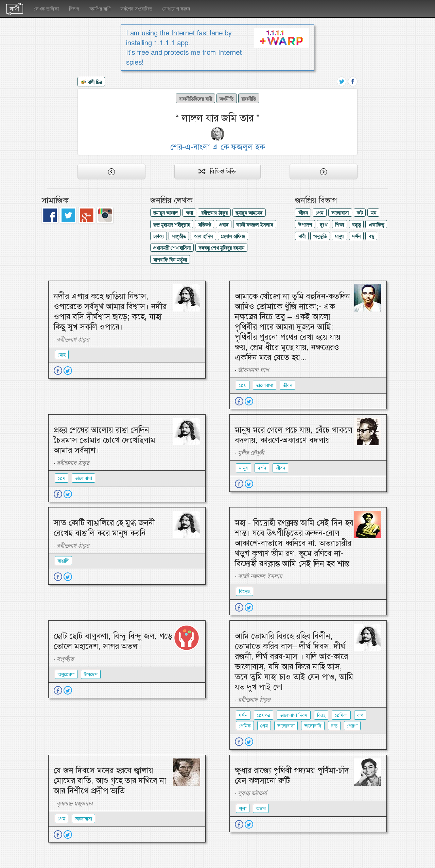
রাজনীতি (249, 99)
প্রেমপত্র (264, 715)
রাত (334, 726)
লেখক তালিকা (46, 9)
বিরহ (321, 715)
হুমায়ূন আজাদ (166, 213)
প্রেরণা (352, 726)
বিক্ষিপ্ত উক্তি (217, 171)
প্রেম (319, 213)
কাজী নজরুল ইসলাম (255, 225)
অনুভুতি (320, 236)
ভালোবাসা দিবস (294, 715)
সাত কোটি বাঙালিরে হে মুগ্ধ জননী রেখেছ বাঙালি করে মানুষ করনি (104, 528)
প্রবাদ (224, 225)
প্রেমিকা (341, 715)
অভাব (261, 808)
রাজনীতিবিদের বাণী (196, 99)
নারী (302, 236)
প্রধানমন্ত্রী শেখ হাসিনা (172, 248)
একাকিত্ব (376, 225)
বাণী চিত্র (91, 83)
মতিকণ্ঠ (205, 225)
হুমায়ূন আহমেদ (249, 213)
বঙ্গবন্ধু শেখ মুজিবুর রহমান (222, 248)
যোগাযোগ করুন (176, 9)
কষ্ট (360, 213)
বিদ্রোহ (245, 591)
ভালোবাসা (340, 213)
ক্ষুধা (243, 808)
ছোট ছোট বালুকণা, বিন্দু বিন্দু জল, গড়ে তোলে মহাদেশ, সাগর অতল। (113, 641)
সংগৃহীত (179, 236)
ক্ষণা (189, 213)
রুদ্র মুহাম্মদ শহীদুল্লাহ (172, 225)
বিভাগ (74, 9)
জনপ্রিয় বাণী (100, 9)
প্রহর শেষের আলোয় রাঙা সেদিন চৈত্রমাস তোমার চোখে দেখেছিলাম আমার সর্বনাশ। (105, 440)
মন (373, 213)
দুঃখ (323, 225)
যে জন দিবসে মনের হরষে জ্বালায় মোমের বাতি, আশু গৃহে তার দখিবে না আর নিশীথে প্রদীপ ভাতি (110, 781)
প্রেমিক (245, 726)
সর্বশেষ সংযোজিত (136, 9)
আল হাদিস (204, 236)
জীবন (303, 213)
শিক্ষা (340, 225)
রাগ (360, 715)
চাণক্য (159, 236)
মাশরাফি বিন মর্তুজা (170, 260)
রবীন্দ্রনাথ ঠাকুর (214, 213)
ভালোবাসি (313, 726)
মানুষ (339, 236)
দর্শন (356, 236)
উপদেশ (305, 225)
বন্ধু (371, 236)
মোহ (62, 355)
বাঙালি (63, 561)
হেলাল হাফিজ (233, 236)
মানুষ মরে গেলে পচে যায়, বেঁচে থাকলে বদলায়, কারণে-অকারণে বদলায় (294, 435)
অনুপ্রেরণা (66, 674)
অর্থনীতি (227, 99)
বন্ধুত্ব (356, 225)
